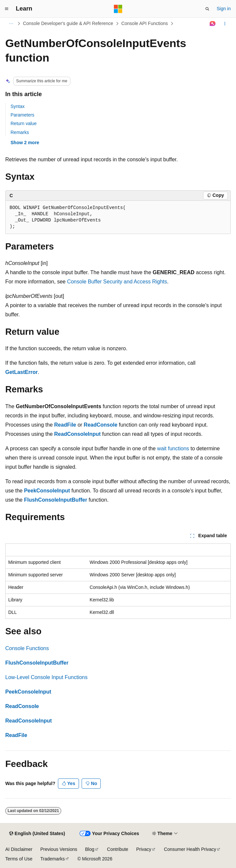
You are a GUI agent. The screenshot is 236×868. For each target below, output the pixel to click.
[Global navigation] (7, 9)
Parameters (22, 115)
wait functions (173, 448)
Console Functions (27, 648)
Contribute (118, 849)
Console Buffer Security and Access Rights (117, 282)
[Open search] (207, 9)
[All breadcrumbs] (11, 24)
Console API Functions (144, 23)
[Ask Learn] (213, 24)
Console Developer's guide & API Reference (68, 23)
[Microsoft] (118, 9)
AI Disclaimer (19, 849)
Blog (90, 849)
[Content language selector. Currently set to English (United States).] (37, 834)
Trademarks (52, 859)
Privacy (144, 849)
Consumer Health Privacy (190, 849)
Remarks (20, 132)
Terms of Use (19, 859)
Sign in (224, 9)
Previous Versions (59, 849)
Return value (24, 123)
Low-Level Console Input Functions (46, 677)
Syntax (18, 106)
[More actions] (225, 24)
